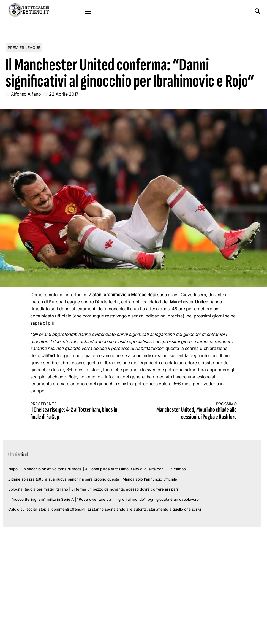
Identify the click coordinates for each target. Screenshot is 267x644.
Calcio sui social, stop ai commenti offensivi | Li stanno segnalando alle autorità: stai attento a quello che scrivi (105, 509)
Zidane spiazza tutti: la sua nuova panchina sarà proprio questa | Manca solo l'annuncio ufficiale (93, 479)
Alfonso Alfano (26, 94)
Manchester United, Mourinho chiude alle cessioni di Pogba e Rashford (190, 411)
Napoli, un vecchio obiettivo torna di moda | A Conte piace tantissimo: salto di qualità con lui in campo (97, 469)
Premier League (24, 48)
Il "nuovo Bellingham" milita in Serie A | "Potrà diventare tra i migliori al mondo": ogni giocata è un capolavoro (103, 499)
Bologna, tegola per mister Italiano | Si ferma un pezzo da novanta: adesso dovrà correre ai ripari (93, 489)
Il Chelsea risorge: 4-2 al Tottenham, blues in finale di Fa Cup (77, 411)
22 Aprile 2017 (64, 94)
